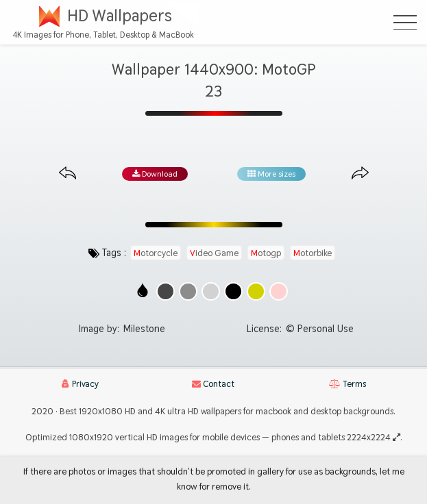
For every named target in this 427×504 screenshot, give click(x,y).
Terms (347, 384)
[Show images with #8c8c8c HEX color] (188, 291)
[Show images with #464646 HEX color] (166, 291)
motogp (266, 253)
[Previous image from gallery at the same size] (68, 174)
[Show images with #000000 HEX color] (233, 291)
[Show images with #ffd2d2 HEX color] (279, 291)
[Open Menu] (405, 23)
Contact (213, 384)
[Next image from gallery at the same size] (360, 174)
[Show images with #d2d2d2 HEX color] (211, 291)
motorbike (313, 253)
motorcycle (156, 253)
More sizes (271, 174)
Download (155, 174)
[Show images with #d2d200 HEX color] (256, 291)
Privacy (80, 384)
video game (214, 253)
